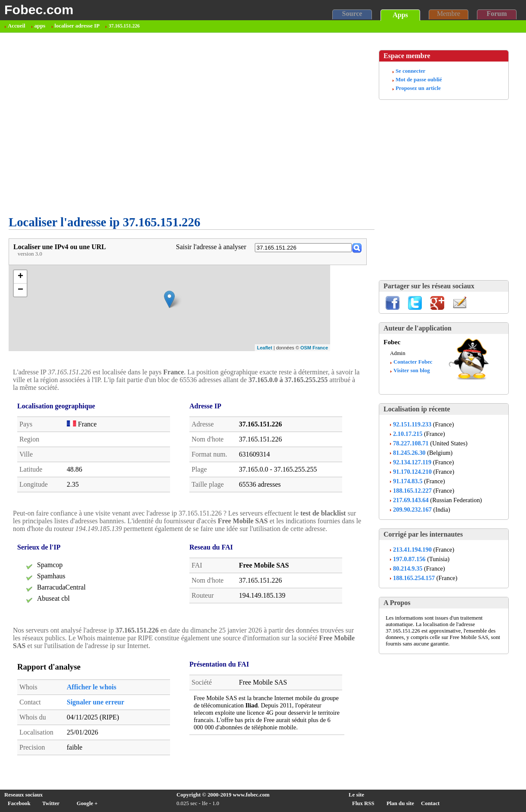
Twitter (51, 803)
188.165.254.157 (414, 578)
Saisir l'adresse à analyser (211, 247)
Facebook (19, 803)
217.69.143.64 (411, 500)
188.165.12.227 (412, 491)
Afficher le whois (91, 687)
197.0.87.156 (409, 559)
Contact (430, 803)
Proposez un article (418, 88)
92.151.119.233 (412, 424)
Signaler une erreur (96, 702)
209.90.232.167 (412, 509)
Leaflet (265, 348)
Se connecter (410, 71)
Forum (497, 14)
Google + (87, 803)
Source (352, 14)
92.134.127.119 (412, 462)
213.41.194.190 (412, 550)
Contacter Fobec (413, 362)
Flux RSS (363, 803)
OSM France (314, 348)
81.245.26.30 (409, 453)
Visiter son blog (412, 370)
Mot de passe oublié (419, 80)
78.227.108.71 (411, 443)
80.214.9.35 (408, 568)
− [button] (20, 290)
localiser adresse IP (77, 26)
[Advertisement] (81, 189)
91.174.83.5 (408, 481)
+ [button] (20, 277)
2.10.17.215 (408, 434)
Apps (400, 15)
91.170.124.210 (412, 472)
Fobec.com (39, 9)
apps (40, 26)
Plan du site (400, 803)
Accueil (17, 26)
